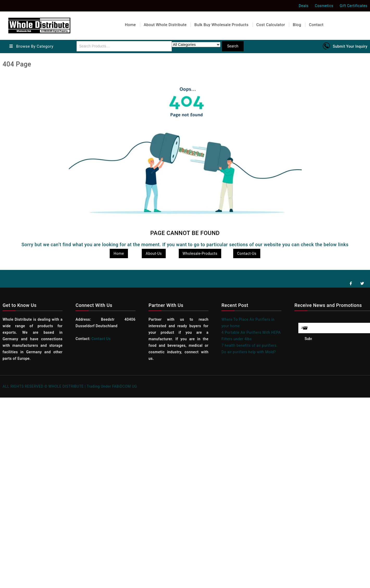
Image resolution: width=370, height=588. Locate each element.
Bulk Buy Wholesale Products (221, 25)
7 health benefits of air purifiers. (249, 345)
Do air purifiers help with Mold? (249, 352)
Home (130, 25)
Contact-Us (247, 253)
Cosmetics (324, 6)
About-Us (154, 253)
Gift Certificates (354, 6)
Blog (297, 25)
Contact (316, 25)
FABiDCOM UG (125, 386)
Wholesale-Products (200, 253)
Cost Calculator (271, 25)
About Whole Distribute (165, 25)
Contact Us (101, 339)
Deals (303, 6)
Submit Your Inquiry (350, 46)
